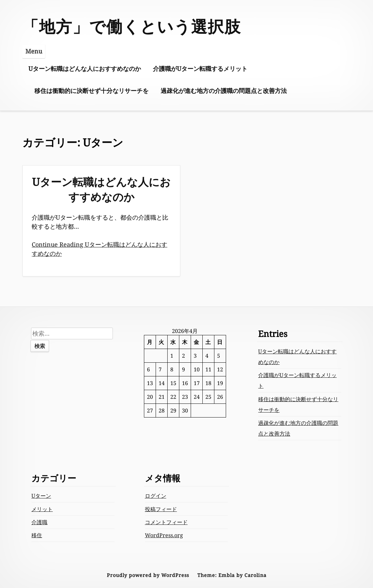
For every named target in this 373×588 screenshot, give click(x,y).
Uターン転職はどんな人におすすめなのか (85, 69)
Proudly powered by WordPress (148, 575)
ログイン (156, 496)
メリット (42, 509)
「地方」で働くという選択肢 (132, 26)
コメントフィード (166, 522)
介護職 (39, 522)
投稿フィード (161, 509)
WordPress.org (164, 535)
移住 (37, 535)
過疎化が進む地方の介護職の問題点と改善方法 (224, 91)
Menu (34, 51)
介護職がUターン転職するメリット (200, 69)
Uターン (41, 496)
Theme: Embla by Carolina (232, 575)
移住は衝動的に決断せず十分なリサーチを (91, 91)
